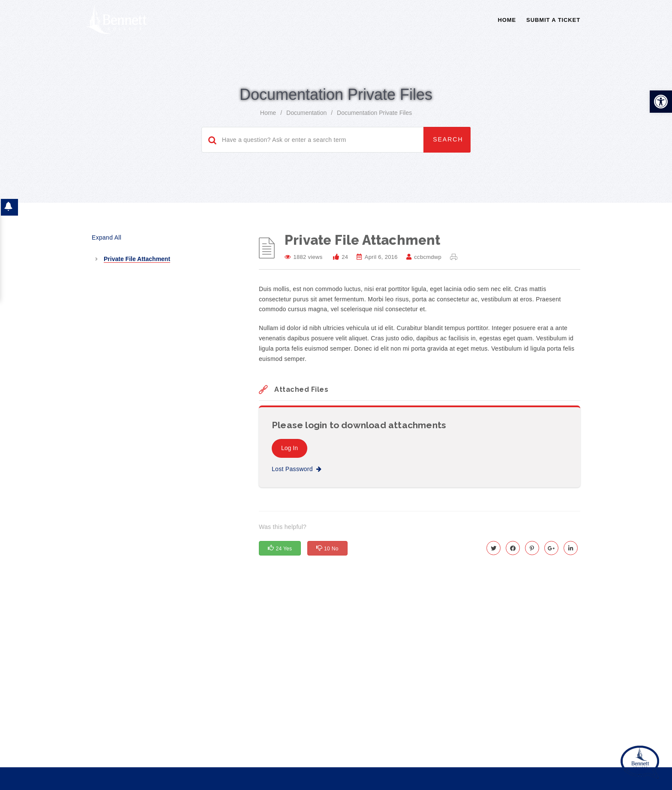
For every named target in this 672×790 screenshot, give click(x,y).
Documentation (306, 104)
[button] (661, 93)
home (268, 104)
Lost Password (297, 460)
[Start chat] (640, 754)
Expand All (106, 228)
